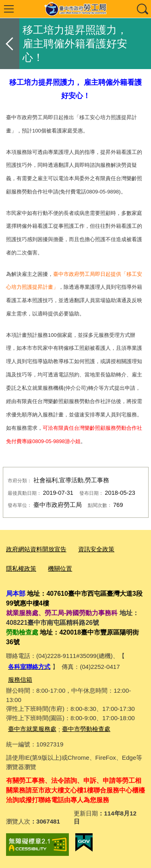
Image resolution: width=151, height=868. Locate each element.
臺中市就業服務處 (32, 729)
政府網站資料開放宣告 (36, 549)
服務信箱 (20, 680)
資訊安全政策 (96, 549)
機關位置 (60, 569)
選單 (9, 9)
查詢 (142, 9)
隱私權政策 (21, 569)
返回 (10, 44)
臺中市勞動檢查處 (86, 729)
